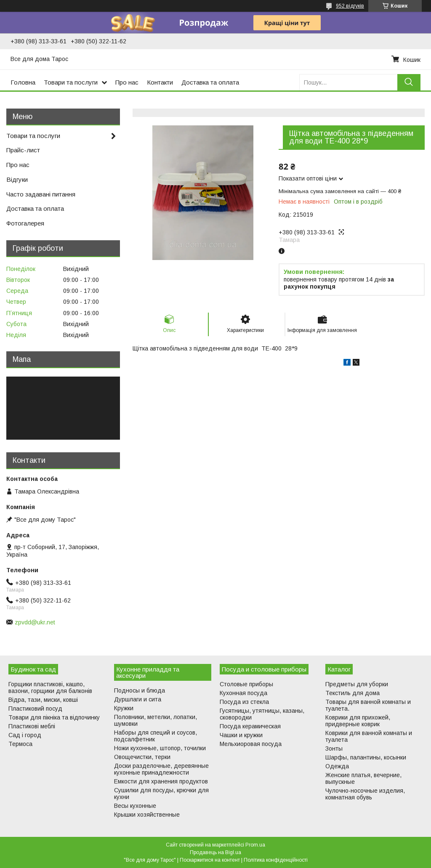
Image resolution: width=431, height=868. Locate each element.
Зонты (334, 749)
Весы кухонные (135, 806)
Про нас (127, 82)
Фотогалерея (25, 223)
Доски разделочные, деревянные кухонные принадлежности (161, 769)
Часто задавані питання (41, 194)
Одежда (337, 766)
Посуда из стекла (244, 702)
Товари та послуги (71, 82)
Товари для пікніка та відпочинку (54, 717)
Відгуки (17, 179)
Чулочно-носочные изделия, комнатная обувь (365, 794)
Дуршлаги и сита (138, 699)
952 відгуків (350, 6)
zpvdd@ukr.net (35, 622)
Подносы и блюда (140, 690)
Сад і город (25, 735)
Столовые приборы (246, 684)
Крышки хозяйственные (147, 815)
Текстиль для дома (353, 693)
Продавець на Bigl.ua (215, 852)
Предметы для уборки (357, 684)
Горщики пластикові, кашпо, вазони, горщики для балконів (50, 687)
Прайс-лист (23, 150)
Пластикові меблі (32, 726)
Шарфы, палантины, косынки (366, 757)
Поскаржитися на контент (210, 860)
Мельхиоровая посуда (251, 744)
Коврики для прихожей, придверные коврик (358, 721)
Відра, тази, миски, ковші (43, 700)
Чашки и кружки (241, 735)
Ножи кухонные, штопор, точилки (160, 748)
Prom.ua (255, 845)
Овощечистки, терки (142, 757)
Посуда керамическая (250, 726)
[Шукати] (409, 82)
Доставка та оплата (210, 82)
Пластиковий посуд (35, 709)
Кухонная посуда (243, 693)
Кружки (124, 708)
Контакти (160, 82)
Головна (23, 82)
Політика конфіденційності (276, 860)
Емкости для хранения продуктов (161, 781)
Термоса (20, 744)
